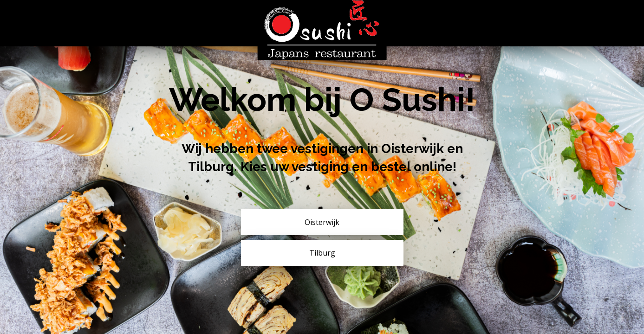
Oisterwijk (322, 222)
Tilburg (322, 253)
